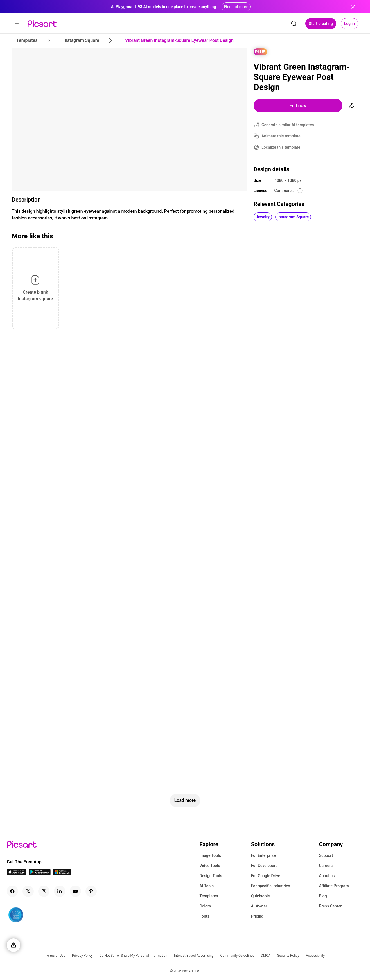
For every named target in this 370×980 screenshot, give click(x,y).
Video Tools (210, 866)
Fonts (204, 916)
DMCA (266, 956)
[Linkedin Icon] (60, 891)
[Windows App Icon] (62, 874)
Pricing (257, 916)
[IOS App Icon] (17, 874)
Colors (205, 906)
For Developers (264, 866)
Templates (209, 896)
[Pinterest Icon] (91, 891)
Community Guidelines (237, 956)
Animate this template (281, 136)
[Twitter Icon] (28, 891)
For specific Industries (271, 886)
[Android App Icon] (40, 874)
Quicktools (260, 896)
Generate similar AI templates (288, 125)
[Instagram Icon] (44, 891)
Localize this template (281, 147)
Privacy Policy (82, 956)
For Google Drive (266, 876)
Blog (323, 896)
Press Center (330, 906)
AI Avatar (259, 906)
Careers (326, 866)
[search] (294, 24)
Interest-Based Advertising (194, 956)
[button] (17, 24)
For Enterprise (263, 855)
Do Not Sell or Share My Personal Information (133, 956)
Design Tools (211, 876)
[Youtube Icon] (75, 891)
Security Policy (288, 956)
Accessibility (315, 956)
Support (326, 855)
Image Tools (210, 855)
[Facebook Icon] (12, 891)
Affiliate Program (334, 886)
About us (327, 876)
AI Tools (207, 886)
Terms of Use (55, 956)
